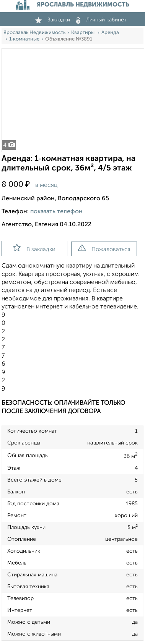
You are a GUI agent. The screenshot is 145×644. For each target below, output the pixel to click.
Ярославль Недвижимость (34, 33)
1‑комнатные (24, 39)
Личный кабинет (101, 20)
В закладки (34, 248)
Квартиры (83, 33)
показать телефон (56, 212)
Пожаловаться (104, 248)
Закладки (53, 20)
